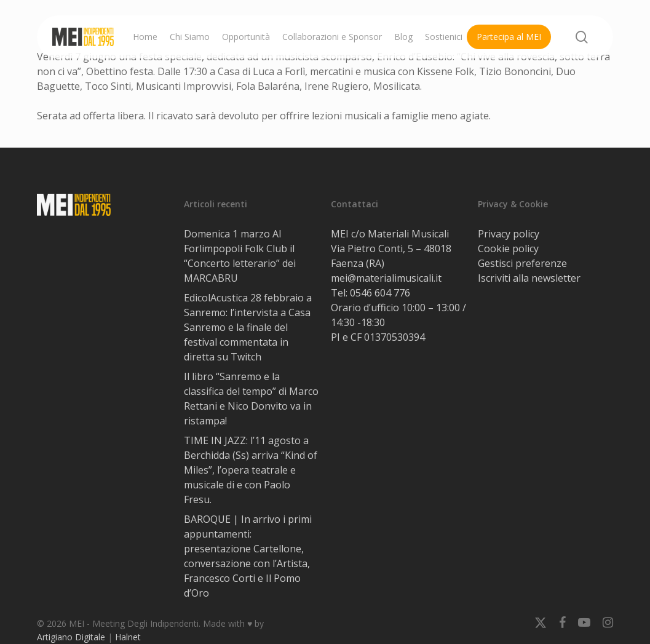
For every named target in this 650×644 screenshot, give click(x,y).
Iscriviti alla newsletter (529, 278)
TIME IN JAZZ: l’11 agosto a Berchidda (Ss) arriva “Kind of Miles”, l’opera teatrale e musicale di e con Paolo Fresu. (251, 470)
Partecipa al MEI (509, 37)
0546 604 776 (380, 293)
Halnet (128, 637)
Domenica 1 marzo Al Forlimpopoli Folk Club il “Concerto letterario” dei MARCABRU (240, 256)
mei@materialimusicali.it (386, 278)
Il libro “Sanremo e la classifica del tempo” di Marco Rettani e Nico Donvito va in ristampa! (251, 399)
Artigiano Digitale (71, 637)
